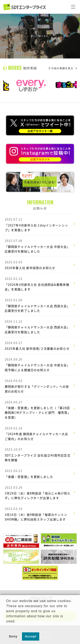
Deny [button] (13, 636)
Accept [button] (31, 636)
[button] (7, 627)
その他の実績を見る (63, 68)
